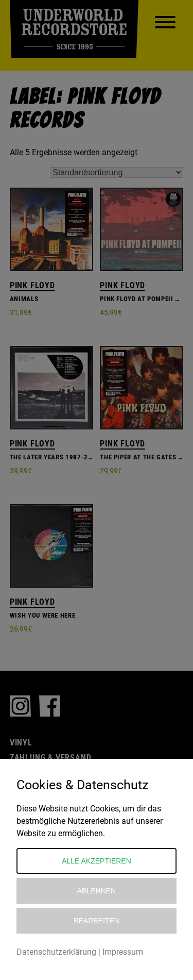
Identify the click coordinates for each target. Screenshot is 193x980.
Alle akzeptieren (97, 861)
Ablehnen (97, 891)
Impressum (123, 952)
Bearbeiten (97, 921)
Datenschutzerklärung (56, 952)
